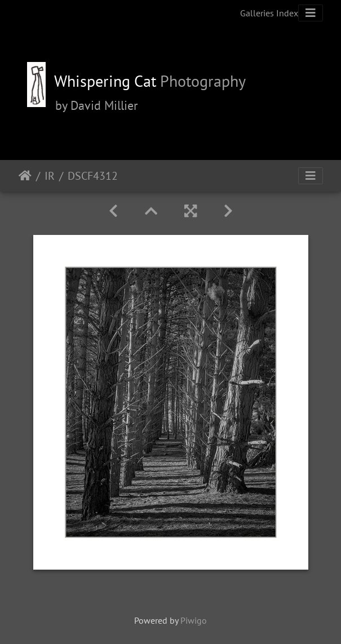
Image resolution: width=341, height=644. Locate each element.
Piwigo (194, 620)
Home (25, 176)
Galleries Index (269, 13)
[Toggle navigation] (311, 13)
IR (50, 176)
